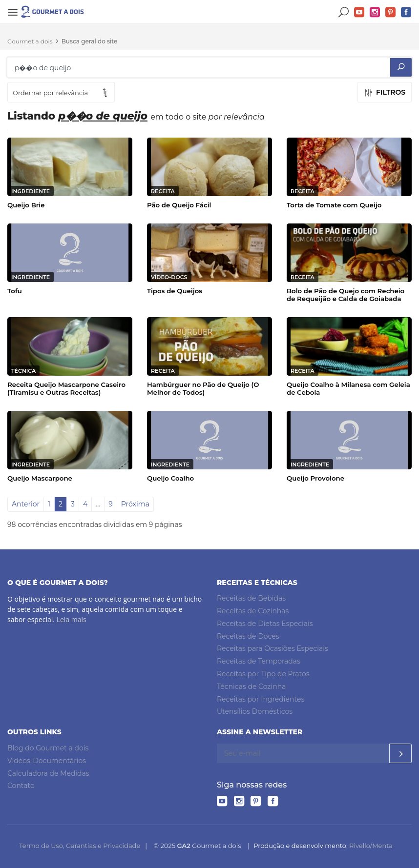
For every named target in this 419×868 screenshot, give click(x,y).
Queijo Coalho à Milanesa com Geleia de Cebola (348, 388)
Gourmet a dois (30, 41)
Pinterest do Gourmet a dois (391, 12)
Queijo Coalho (170, 478)
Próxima (135, 504)
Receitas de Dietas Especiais (265, 624)
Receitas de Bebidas (251, 598)
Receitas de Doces (248, 636)
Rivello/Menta (371, 846)
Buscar (344, 12)
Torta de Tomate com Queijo (334, 205)
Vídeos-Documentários (47, 761)
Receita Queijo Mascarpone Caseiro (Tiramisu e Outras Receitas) (66, 388)
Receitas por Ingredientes (261, 699)
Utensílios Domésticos (255, 711)
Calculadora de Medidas (48, 773)
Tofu (15, 291)
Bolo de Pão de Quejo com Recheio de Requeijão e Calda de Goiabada (346, 295)
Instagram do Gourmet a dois (375, 12)
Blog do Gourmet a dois (48, 748)
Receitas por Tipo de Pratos (263, 674)
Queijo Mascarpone (40, 478)
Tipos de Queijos (175, 291)
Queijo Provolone (315, 478)
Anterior (26, 504)
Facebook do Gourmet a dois (406, 12)
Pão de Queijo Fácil (179, 205)
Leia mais (72, 619)
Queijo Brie (26, 205)
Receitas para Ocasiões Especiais (272, 648)
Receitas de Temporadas (259, 661)
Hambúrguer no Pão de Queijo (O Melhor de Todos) (203, 388)
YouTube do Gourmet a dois (359, 12)
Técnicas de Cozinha (251, 686)
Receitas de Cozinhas (253, 611)
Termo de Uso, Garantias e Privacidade (80, 846)
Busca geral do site (90, 41)
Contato (21, 786)
